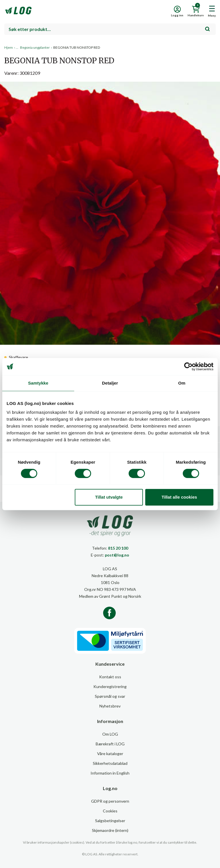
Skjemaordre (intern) (110, 830)
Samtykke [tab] (38, 383)
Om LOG (110, 734)
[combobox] (110, 29)
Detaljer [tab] (110, 383)
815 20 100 (118, 548)
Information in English (110, 773)
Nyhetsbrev (110, 706)
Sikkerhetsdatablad (110, 763)
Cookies (110, 811)
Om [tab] (182, 383)
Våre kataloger (110, 754)
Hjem (9, 47)
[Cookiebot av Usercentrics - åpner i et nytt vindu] (188, 367)
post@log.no (117, 555)
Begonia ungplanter (35, 47)
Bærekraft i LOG (110, 744)
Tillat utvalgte (109, 497)
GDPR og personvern (110, 801)
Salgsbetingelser (110, 821)
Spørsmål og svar (110, 696)
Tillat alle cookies (179, 497)
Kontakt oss (110, 677)
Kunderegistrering (110, 686)
